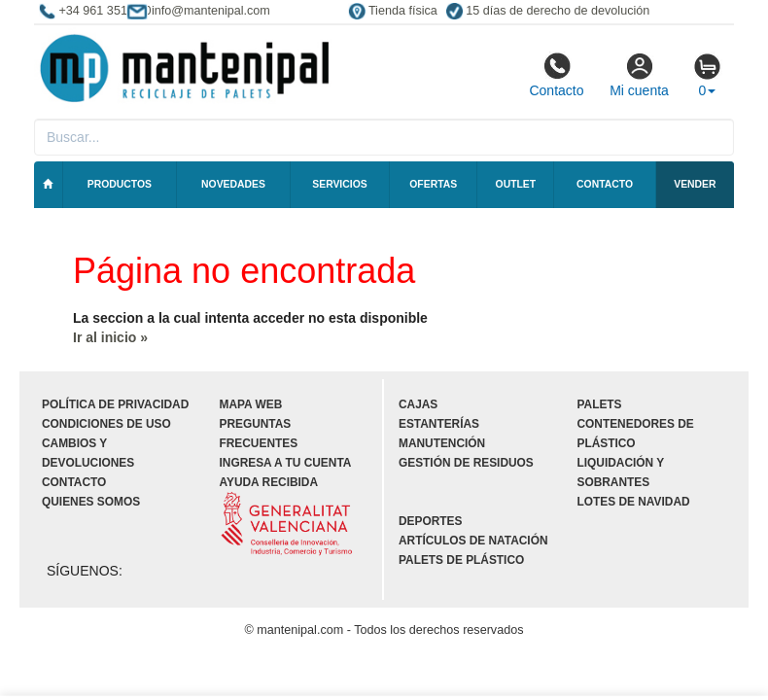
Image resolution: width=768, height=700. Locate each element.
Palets (600, 404)
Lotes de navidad (634, 502)
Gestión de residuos (466, 463)
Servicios (339, 184)
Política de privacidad (115, 404)
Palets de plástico (461, 560)
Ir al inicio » (110, 337)
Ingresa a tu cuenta (286, 463)
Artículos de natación (473, 541)
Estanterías (439, 424)
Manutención (442, 443)
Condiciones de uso (106, 424)
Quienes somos (91, 502)
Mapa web (251, 404)
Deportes (430, 521)
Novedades (233, 184)
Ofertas (433, 184)
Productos (120, 184)
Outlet (516, 184)
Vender (695, 184)
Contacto (556, 75)
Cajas (418, 404)
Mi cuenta (639, 75)
